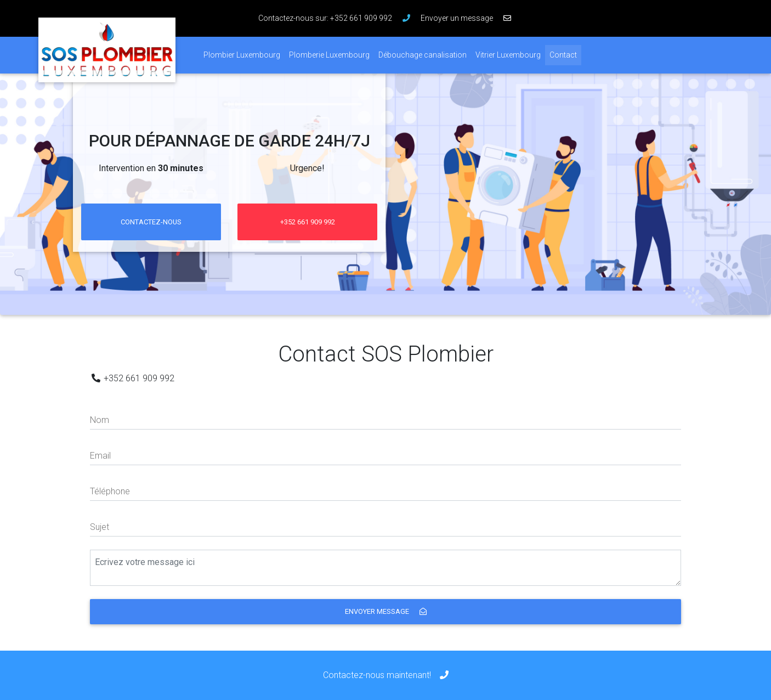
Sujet (100, 527)
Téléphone (110, 491)
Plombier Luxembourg (242, 55)
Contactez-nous (151, 222)
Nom (100, 420)
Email (100, 456)
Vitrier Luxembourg (508, 55)
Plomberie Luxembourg (329, 55)
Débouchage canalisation (423, 55)
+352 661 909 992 (308, 222)
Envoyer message (386, 611)
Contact (565, 54)
